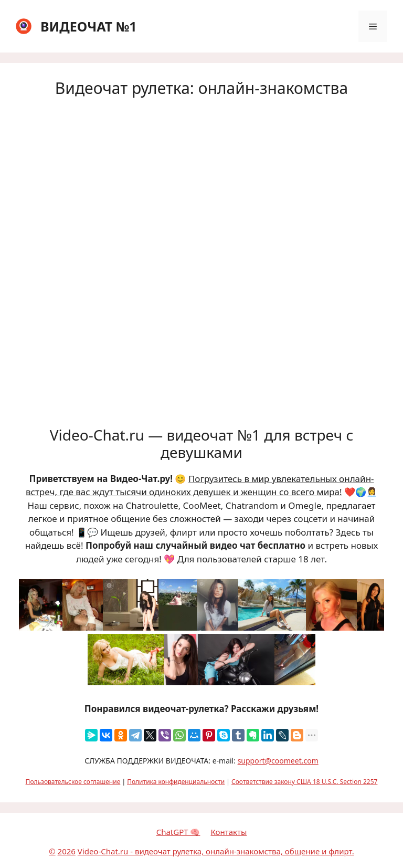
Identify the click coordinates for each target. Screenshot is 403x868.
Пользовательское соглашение (73, 782)
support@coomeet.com (278, 761)
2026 (67, 851)
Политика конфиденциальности (176, 782)
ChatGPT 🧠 (178, 832)
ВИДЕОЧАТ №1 (89, 26)
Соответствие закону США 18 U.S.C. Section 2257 (304, 782)
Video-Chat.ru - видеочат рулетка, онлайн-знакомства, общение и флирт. (216, 851)
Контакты (229, 832)
